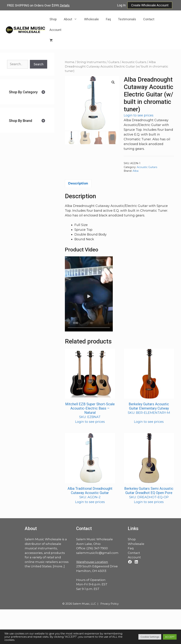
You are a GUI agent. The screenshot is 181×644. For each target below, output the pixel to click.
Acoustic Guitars (134, 62)
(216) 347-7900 (97, 548)
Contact (149, 19)
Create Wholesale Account (150, 5)
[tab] (27, 92)
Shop (53, 19)
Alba (135, 171)
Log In (121, 5)
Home (70, 62)
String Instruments (91, 62)
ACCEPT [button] (170, 637)
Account (55, 30)
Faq (108, 19)
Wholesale (91, 19)
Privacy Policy (110, 604)
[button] (113, 82)
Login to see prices (139, 115)
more (58, 566)
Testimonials (127, 19)
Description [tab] (78, 183)
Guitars (114, 62)
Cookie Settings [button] (150, 637)
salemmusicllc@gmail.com (97, 553)
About (72, 19)
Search (39, 64)
